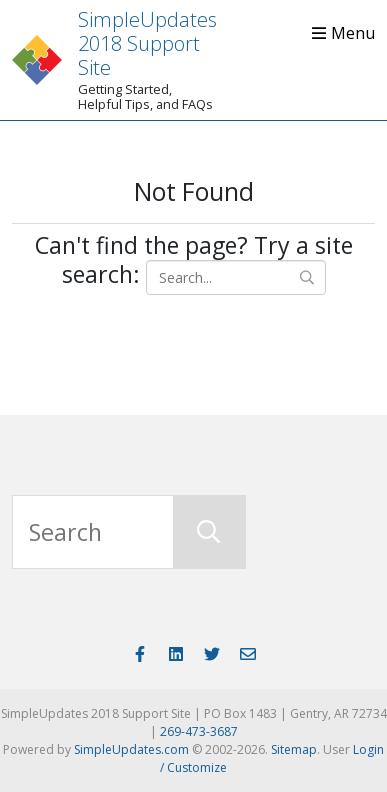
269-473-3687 (199, 731)
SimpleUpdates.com (131, 749)
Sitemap (294, 749)
